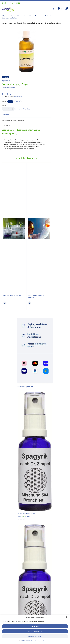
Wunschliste (58, 9)
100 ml (18, 102)
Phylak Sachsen (7, 81)
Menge (4, 106)
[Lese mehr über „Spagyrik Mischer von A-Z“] (5, 303)
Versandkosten (18, 96)
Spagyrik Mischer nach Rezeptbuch (36, 296)
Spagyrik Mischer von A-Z (12, 295)
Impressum (46, 641)
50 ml (10, 102)
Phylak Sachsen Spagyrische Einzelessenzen (30, 23)
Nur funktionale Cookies (35, 631)
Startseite (5, 23)
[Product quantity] (8, 109)
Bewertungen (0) (9, 134)
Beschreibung (8, 130)
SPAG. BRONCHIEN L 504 (27, 513)
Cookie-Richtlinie (26, 640)
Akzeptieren (35, 626)
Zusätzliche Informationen (29, 130)
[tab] (8, 130)
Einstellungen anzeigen (35, 636)
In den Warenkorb (25, 109)
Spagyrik (12, 23)
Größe (4, 102)
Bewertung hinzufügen (9, 87)
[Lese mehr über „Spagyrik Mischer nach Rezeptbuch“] (29, 303)
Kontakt (4, 3)
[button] (67, 617)
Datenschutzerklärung (37, 641)
